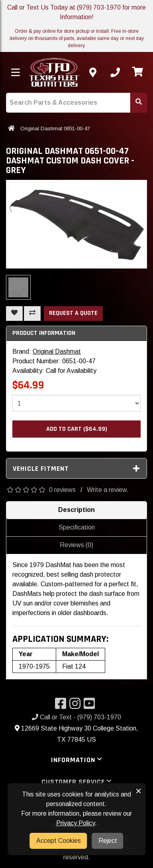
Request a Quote (73, 313)
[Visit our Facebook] (62, 706)
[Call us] (115, 72)
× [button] (138, 791)
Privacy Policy (76, 823)
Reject (108, 841)
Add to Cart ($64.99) (77, 429)
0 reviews (62, 490)
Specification (77, 527)
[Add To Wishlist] (14, 314)
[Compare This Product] (32, 314)
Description (76, 510)
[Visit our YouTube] (91, 706)
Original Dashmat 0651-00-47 (55, 128)
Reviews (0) (76, 545)
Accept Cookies (59, 841)
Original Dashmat (57, 351)
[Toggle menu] (16, 72)
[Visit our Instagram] (76, 706)
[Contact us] (93, 72)
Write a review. (108, 490)
